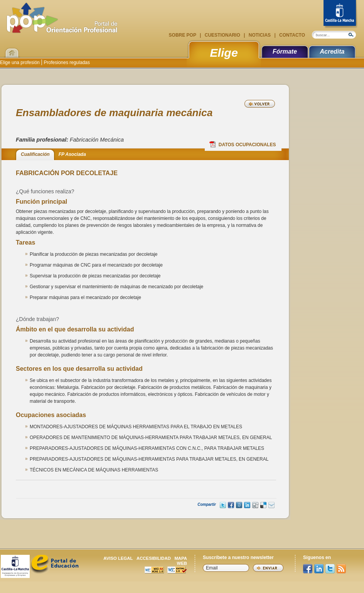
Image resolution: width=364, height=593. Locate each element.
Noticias (260, 35)
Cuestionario (222, 35)
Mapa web (181, 561)
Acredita (332, 52)
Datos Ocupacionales (243, 144)
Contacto (292, 35)
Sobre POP (183, 35)
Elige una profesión (20, 63)
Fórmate (285, 52)
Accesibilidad (154, 558)
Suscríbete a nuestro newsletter (238, 558)
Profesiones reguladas (66, 63)
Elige (224, 52)
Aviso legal (118, 558)
